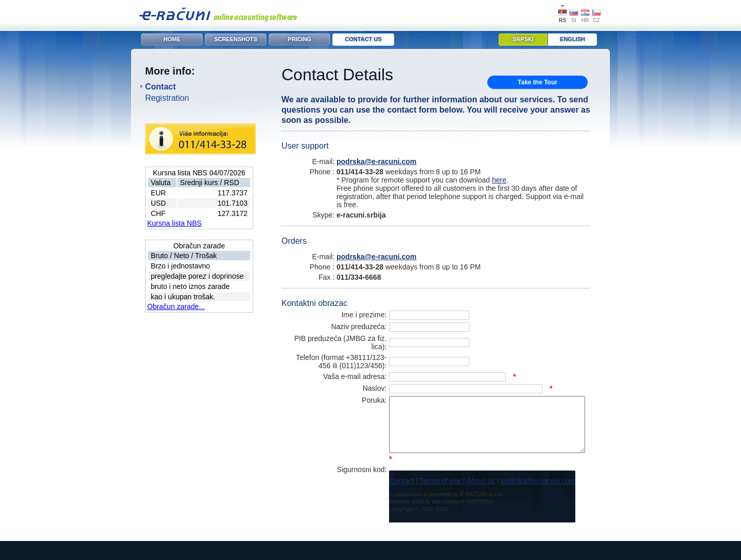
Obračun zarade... (176, 306)
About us (458, 500)
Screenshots (236, 39)
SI (574, 20)
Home (172, 39)
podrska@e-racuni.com (376, 161)
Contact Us (363, 39)
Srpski (523, 39)
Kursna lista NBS (174, 223)
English (572, 39)
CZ (596, 20)
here (499, 180)
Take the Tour (537, 82)
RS (562, 20)
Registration (167, 98)
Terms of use (418, 500)
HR (585, 20)
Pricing (299, 39)
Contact (161, 87)
